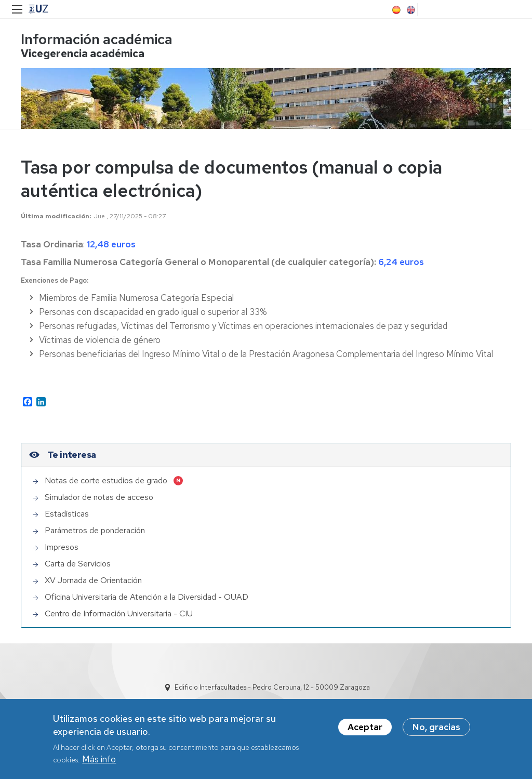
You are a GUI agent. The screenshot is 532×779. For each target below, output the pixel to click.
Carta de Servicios (78, 564)
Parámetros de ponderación (95, 530)
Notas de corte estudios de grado (106, 480)
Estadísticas (67, 514)
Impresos (62, 547)
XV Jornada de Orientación (93, 580)
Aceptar (365, 727)
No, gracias (436, 727)
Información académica (97, 39)
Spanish (395, 10)
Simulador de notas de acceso (99, 497)
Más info (99, 759)
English (410, 10)
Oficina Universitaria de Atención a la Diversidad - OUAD (147, 597)
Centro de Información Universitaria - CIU (119, 613)
